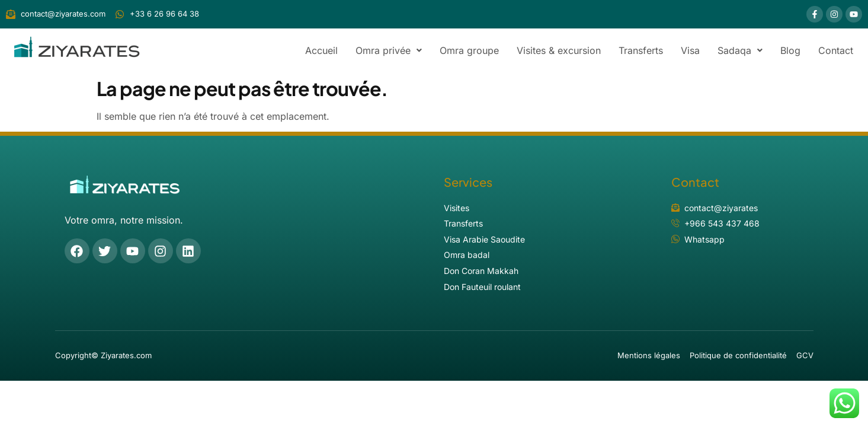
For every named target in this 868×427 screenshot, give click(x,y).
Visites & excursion (559, 50)
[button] (389, 50)
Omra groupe (469, 50)
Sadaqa (740, 50)
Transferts (641, 50)
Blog (790, 50)
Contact (836, 50)
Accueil (321, 50)
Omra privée (389, 50)
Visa (690, 50)
